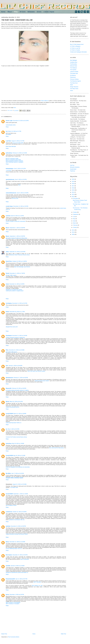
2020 (73, 179)
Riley (7, 350)
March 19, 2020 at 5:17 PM (15, 131)
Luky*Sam (8, 141)
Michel (7, 401)
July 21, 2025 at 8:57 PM (21, 579)
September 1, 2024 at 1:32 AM (21, 494)
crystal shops (9, 206)
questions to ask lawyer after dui (17, 520)
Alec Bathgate (74, 60)
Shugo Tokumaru (74, 87)
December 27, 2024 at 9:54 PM (20, 555)
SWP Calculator (37, 582)
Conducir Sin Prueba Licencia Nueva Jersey (16, 437)
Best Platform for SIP (37, 586)
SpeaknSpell (73, 169)
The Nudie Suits (74, 73)
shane (7, 284)
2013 (73, 194)
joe (7, 429)
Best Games (9, 555)
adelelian (8, 526)
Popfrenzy (73, 171)
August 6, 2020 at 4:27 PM (18, 141)
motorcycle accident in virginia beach (15, 291)
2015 (73, 190)
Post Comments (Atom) (14, 637)
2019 (73, 181)
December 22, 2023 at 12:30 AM (17, 350)
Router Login (9, 121)
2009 (73, 234)
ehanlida (8, 566)
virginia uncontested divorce (13, 407)
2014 (73, 192)
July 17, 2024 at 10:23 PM (18, 473)
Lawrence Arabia (74, 72)
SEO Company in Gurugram (13, 604)
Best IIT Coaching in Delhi (12, 158)
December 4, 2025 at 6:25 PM (17, 594)
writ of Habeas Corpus (11, 505)
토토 (19, 185)
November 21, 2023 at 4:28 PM (17, 284)
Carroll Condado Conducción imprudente (16, 221)
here (15, 107)
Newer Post (4, 634)
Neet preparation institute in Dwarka (14, 161)
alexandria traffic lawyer (11, 352)
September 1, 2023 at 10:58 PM (17, 228)
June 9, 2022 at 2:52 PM (21, 179)
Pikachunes (73, 77)
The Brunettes (74, 64)
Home (34, 634)
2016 (73, 188)
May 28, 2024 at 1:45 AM (18, 443)
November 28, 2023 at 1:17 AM (17, 312)
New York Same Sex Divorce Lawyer (36, 371)
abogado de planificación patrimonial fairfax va (17, 572)
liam (7, 366)
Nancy (7, 542)
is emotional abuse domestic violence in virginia (17, 390)
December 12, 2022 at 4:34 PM (21, 206)
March (75, 223)
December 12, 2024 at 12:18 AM (17, 542)
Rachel (8, 273)
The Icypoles (73, 70)
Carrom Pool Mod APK (18, 143)
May (74, 219)
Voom (72, 90)
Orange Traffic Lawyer (11, 275)
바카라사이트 (15, 198)
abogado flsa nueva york (12, 327)
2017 (73, 186)
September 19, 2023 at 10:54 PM (17, 252)
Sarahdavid (9, 335)
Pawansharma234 (10, 579)
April (74, 221)
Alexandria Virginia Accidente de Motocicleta (16, 238)
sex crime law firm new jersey (56, 448)
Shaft (71, 85)
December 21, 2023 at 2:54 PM (20, 335)
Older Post (63, 634)
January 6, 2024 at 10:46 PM (15, 366)
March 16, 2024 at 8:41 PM (16, 401)
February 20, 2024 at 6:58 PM (19, 388)
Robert (8, 312)
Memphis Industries (75, 167)
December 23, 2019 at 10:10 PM (21, 121)
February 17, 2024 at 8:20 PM (21, 378)
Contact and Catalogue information (79, 52)
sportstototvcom (10, 179)
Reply (7, 127)
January (75, 227)
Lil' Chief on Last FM (75, 48)
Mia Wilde (8, 473)
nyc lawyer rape (14, 487)
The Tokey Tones (74, 89)
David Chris (9, 261)
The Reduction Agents (75, 81)
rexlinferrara (9, 512)
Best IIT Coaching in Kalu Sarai (13, 160)
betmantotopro (10, 168)
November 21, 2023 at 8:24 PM (20, 303)
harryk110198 (9, 494)
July (74, 216)
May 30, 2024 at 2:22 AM (19, 455)
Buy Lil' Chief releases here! (77, 44)
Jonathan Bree (74, 62)
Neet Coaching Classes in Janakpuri (14, 162)
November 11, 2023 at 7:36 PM (17, 273)
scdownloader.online (11, 125)
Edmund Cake (74, 66)
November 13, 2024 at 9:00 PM (18, 526)
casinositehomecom (11, 193)
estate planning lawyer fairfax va (14, 423)
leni (7, 131)
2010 (73, 232)
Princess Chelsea (74, 79)
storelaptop (9, 303)
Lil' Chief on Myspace (75, 46)
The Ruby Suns (74, 83)
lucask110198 (9, 413)
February (75, 225)
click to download (25, 559)
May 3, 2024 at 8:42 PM (14, 429)
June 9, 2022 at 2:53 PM (23, 193)
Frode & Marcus (45, 101)
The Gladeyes (74, 68)
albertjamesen (9, 378)
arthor (7, 252)
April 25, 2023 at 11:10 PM (17, 216)
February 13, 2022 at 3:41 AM (20, 153)
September (76, 214)
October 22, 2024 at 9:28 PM (19, 512)
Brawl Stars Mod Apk (11, 146)
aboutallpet (8, 134)
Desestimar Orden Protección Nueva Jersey (19, 255)
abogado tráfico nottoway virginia (14, 478)
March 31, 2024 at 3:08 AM (20, 413)
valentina (8, 216)
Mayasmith (9, 388)
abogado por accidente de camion (14, 289)
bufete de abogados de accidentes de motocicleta (18, 467)
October (75, 212)
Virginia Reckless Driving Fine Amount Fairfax (17, 534)
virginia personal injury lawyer (42, 381)
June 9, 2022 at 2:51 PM (20, 168)
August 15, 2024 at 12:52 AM (20, 484)
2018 (73, 184)
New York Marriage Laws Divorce (22, 267)
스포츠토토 (9, 170)
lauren (7, 594)
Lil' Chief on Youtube (75, 50)
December (76, 198)
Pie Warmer (73, 75)
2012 (73, 196)
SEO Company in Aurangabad (13, 602)
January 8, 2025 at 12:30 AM (18, 566)
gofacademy (9, 153)
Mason (8, 228)
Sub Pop (72, 165)
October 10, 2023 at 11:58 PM (20, 261)
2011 (73, 230)
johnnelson (9, 443)
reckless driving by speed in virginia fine (15, 337)
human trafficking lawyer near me (14, 548)
